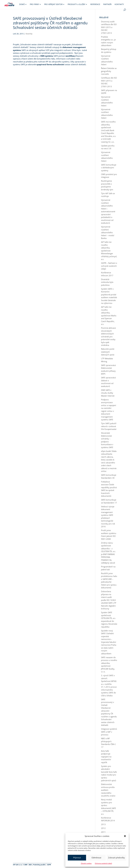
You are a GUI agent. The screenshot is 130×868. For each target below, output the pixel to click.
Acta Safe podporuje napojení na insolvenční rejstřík (106, 757)
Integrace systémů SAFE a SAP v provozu (109, 732)
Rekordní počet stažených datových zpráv (108, 352)
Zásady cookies (86, 863)
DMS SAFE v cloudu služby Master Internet (108, 393)
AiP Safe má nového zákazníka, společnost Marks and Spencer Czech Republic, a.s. (109, 315)
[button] (125, 836)
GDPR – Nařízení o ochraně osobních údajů (109, 266)
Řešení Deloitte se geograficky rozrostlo (109, 71)
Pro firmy (34, 4)
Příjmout (77, 858)
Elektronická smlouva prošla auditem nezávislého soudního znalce (108, 790)
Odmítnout (96, 858)
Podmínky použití (39, 865)
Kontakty (119, 4)
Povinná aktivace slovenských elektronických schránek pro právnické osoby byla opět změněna (108, 336)
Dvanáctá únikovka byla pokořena (107, 282)
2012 (103, 828)
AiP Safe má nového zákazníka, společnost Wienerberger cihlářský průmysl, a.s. (109, 251)
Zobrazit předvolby (116, 858)
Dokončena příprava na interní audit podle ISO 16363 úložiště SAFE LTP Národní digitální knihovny (109, 600)
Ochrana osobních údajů (103, 863)
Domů (22, 4)
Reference (95, 4)
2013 (103, 824)
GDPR (49, 865)
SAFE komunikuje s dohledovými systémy (109, 168)
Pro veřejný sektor (53, 4)
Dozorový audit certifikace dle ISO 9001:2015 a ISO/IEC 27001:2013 (109, 27)
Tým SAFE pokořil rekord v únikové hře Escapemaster (109, 426)
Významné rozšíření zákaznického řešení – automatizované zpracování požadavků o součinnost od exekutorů (108, 211)
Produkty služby (76, 4)
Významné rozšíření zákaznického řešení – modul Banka (108, 232)
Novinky (29, 34)
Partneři (107, 4)
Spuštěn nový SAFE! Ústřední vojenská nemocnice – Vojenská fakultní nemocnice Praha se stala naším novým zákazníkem (109, 642)
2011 (103, 832)
